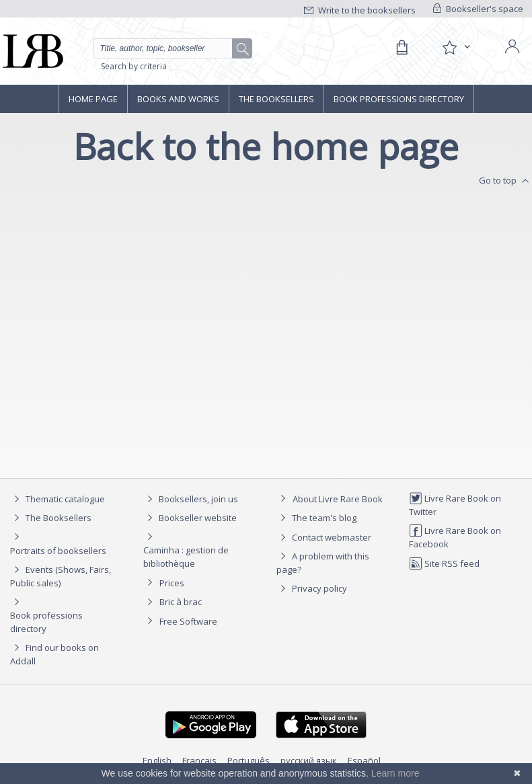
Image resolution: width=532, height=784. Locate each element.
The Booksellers (276, 99)
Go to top (505, 181)
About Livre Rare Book (338, 499)
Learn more (395, 773)
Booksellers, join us (191, 499)
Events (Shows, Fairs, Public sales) (61, 576)
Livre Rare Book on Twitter (455, 505)
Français (199, 760)
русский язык (309, 760)
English (157, 760)
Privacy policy (312, 588)
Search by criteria (134, 66)
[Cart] (402, 48)
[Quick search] (173, 48)
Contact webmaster (324, 537)
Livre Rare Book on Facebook (455, 537)
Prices (172, 583)
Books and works (178, 99)
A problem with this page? (323, 562)
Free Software (188, 621)
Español (364, 760)
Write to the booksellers (360, 10)
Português (249, 760)
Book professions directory (399, 99)
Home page (93, 99)
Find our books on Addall (54, 654)
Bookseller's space (478, 9)
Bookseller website (190, 518)
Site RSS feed (444, 563)
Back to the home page (266, 146)
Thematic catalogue (58, 499)
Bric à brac (181, 602)
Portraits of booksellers (58, 551)
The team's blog (316, 518)
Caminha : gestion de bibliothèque (186, 557)
